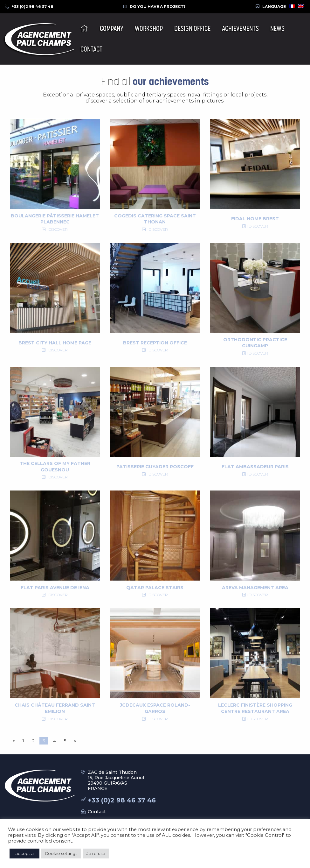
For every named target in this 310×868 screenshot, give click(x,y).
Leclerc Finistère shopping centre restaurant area (255, 708)
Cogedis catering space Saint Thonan (155, 219)
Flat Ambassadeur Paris (255, 467)
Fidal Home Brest (255, 219)
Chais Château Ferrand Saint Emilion (55, 708)
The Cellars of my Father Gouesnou (55, 467)
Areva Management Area (255, 588)
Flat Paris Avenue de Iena (55, 588)
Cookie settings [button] (61, 853)
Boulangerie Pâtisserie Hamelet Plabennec (55, 219)
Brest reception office (155, 343)
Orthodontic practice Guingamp (255, 343)
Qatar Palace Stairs (155, 588)
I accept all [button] (24, 853)
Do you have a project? (158, 7)
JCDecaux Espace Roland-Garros (155, 708)
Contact (97, 812)
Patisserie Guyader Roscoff (155, 467)
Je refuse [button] (96, 853)
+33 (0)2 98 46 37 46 (32, 7)
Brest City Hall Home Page (55, 343)
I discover (55, 229)
